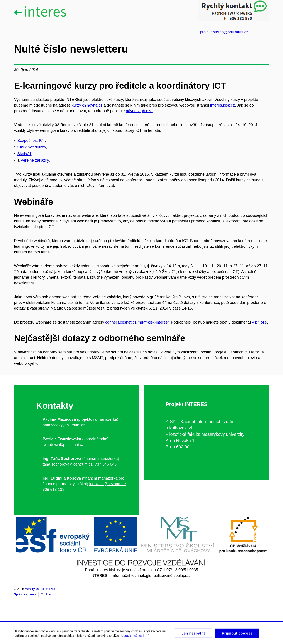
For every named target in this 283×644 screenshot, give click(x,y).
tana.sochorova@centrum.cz (68, 464)
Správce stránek (25, 594)
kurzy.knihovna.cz (87, 105)
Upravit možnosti (135, 637)
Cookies (46, 594)
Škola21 (25, 154)
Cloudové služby (32, 147)
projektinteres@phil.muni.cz (224, 32)
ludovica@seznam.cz (108, 484)
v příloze (259, 322)
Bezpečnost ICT (31, 141)
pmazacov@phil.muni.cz (64, 425)
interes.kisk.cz (223, 105)
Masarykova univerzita (40, 589)
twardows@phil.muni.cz (63, 445)
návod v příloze (139, 111)
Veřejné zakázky (35, 160)
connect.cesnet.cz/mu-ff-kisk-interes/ (137, 322)
